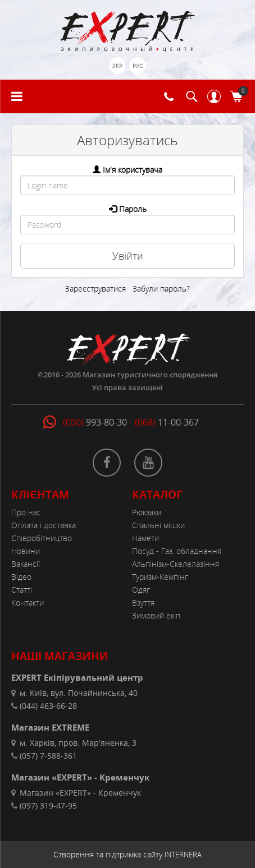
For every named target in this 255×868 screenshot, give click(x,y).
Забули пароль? (161, 288)
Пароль (133, 209)
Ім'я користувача (133, 170)
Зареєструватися (95, 288)
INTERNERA (183, 855)
